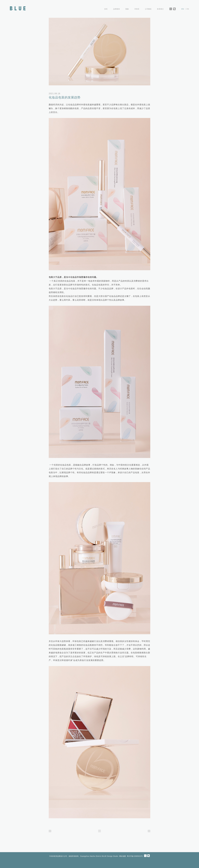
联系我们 (161, 9)
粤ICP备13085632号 (135, 856)
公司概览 (148, 9)
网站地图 (123, 856)
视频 (127, 9)
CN (183, 9)
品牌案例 (117, 9)
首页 (106, 9)
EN (188, 9)
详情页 (137, 9)
